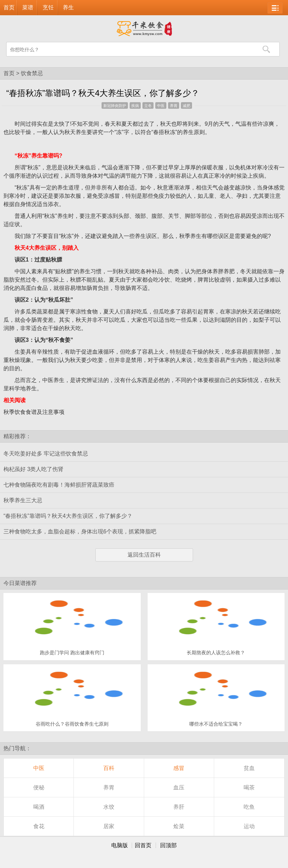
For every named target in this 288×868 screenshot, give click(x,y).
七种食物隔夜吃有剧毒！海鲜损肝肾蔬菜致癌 (59, 485)
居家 (109, 826)
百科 (109, 768)
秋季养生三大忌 (23, 500)
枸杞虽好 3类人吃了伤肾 (33, 469)
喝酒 (39, 807)
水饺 (109, 807)
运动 (249, 826)
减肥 (186, 106)
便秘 (39, 787)
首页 (9, 7)
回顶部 (168, 845)
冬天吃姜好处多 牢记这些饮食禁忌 (46, 454)
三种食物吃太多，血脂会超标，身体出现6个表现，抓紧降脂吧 (80, 532)
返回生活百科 (144, 555)
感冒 (179, 768)
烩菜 (179, 826)
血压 (179, 787)
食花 (39, 826)
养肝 (179, 807)
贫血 (249, 768)
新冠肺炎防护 (115, 106)
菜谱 (28, 7)
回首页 (143, 845)
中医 (161, 106)
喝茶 (249, 787)
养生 (68, 7)
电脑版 (120, 845)
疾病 (135, 106)
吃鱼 (249, 807)
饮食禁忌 (32, 73)
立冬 (148, 106)
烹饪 (48, 7)
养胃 (174, 106)
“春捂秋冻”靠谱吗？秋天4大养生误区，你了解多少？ (68, 516)
